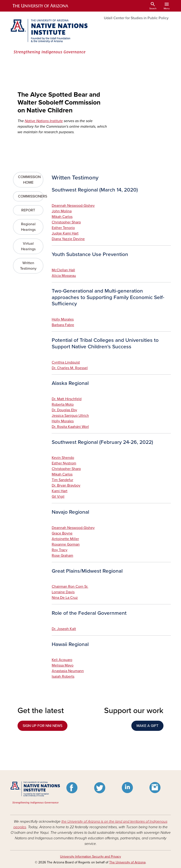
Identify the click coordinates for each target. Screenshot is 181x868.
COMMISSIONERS (31, 196)
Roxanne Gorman (66, 544)
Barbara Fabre (63, 325)
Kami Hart (60, 491)
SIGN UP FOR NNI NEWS (42, 726)
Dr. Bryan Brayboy (66, 485)
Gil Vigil (58, 497)
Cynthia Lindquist (66, 362)
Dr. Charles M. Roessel (70, 368)
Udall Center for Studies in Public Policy (136, 18)
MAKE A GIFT (147, 726)
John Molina (62, 211)
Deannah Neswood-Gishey (73, 206)
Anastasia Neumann (68, 671)
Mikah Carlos (62, 217)
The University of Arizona (127, 862)
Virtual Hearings (28, 246)
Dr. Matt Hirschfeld (67, 399)
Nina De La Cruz (65, 598)
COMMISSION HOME (29, 180)
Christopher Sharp (66, 222)
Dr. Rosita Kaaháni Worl (70, 427)
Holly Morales (63, 319)
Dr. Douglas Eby (64, 410)
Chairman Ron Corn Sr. (70, 587)
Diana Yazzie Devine (68, 239)
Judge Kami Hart (65, 233)
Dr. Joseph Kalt (64, 629)
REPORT (28, 210)
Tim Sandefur (62, 480)
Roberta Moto (63, 405)
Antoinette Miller (65, 539)
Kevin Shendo (63, 458)
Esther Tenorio (63, 228)
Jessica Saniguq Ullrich (70, 416)
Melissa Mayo (63, 665)
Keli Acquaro (62, 660)
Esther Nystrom (64, 463)
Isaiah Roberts (63, 676)
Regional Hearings (28, 227)
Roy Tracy (60, 550)
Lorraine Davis (63, 592)
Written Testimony (28, 266)
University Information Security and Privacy (90, 857)
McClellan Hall (63, 270)
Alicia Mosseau (64, 276)
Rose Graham (62, 556)
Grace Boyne (62, 533)
